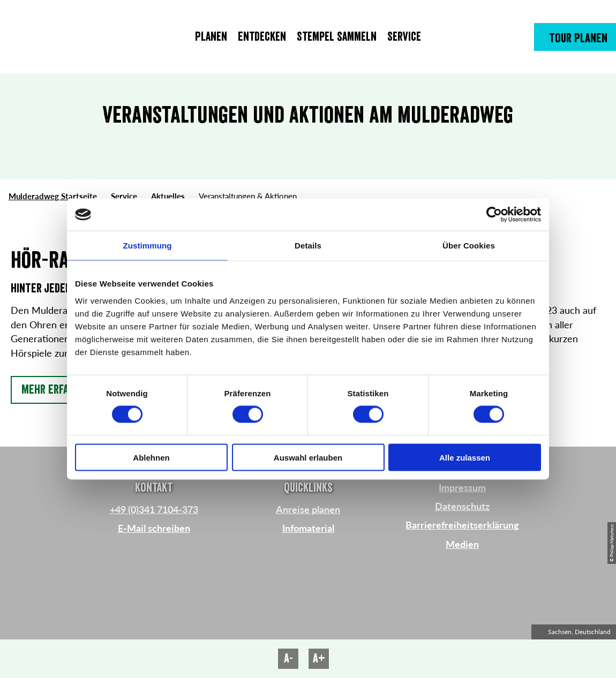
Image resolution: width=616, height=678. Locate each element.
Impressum (462, 488)
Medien (462, 544)
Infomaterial (308, 528)
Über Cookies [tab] (469, 246)
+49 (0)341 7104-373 (154, 510)
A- (288, 658)
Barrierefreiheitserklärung (462, 525)
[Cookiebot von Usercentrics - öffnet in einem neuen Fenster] (494, 215)
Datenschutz (462, 506)
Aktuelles (168, 196)
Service (124, 196)
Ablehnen (151, 457)
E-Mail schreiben (154, 528)
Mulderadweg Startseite (53, 196)
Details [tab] (308, 246)
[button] (575, 37)
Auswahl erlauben (308, 457)
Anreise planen (308, 510)
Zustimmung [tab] (148, 246)
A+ (319, 658)
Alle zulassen (465, 457)
